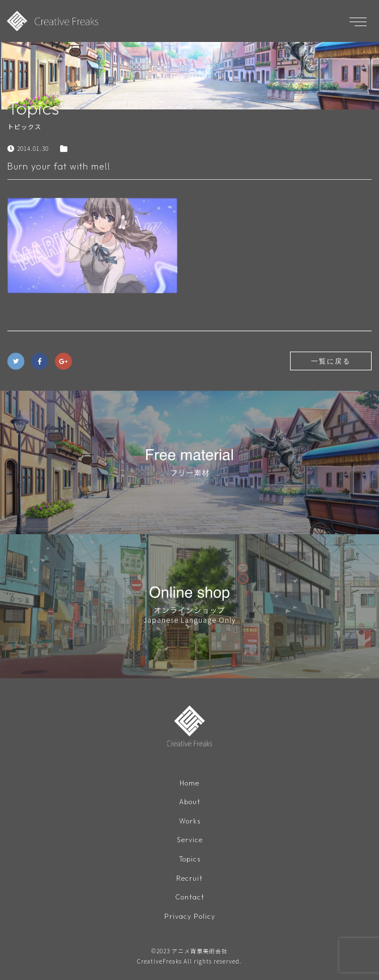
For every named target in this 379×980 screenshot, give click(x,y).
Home (190, 783)
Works (190, 821)
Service (190, 840)
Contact (190, 897)
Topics (190, 859)
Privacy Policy (190, 916)
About (190, 802)
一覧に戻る (331, 361)
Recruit (190, 878)
